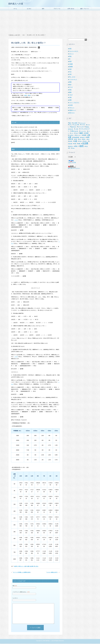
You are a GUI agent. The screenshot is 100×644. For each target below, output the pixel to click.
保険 (70, 100)
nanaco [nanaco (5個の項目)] (70, 125)
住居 (70, 70)
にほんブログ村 (72, 163)
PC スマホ (72, 77)
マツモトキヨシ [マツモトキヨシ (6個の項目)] (83, 131)
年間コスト (21, 567)
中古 (70, 72)
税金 (29, 96)
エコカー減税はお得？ (52, 573)
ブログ (71, 95)
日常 (70, 75)
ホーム (15, 9)
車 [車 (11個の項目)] (70, 148)
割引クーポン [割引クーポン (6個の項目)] (78, 136)
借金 (70, 90)
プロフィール (57, 9)
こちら (16, 220)
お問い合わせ (71, 9)
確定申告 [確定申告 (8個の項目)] (71, 147)
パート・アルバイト (74, 103)
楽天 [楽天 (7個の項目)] (89, 140)
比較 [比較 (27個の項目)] (76, 141)
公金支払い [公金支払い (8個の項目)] (71, 136)
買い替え (36, 567)
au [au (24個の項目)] (70, 123)
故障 (25, 567)
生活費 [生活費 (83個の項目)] (85, 144)
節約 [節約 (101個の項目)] (82, 146)
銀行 (70, 85)
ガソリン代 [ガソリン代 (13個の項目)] (81, 127)
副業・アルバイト (85, 9)
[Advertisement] (50, 23)
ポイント (71, 54)
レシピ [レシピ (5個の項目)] (72, 134)
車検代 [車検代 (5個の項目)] (73, 149)
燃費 (28, 567)
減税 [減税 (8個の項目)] (75, 144)
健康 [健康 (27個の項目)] (81, 133)
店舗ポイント (73, 111)
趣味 (70, 93)
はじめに (29, 9)
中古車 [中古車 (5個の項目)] (77, 134)
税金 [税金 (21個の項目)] (76, 147)
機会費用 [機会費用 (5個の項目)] (71, 142)
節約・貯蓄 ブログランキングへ (74, 169)
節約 (43, 9)
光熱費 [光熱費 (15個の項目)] (87, 133)
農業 (70, 82)
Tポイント (72, 108)
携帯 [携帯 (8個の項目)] (76, 140)
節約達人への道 (17, 4)
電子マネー (72, 113)
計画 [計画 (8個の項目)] (87, 147)
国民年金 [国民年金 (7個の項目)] (83, 138)
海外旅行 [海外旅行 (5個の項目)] (85, 142)
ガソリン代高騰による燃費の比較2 (22, 573)
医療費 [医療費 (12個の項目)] (85, 135)
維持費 (32, 567)
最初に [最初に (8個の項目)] (84, 140)
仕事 (70, 98)
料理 (70, 62)
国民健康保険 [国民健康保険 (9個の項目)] (76, 138)
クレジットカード (74, 52)
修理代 (16, 567)
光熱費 (71, 64)
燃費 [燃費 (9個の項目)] (79, 144)
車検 (26, 96)
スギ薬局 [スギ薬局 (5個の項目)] (77, 129)
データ (71, 87)
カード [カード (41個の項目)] (73, 127)
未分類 (71, 105)
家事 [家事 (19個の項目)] (88, 138)
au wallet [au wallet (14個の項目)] (75, 123)
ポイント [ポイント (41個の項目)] (75, 131)
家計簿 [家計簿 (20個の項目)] (71, 139)
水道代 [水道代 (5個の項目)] (81, 142)
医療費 (71, 67)
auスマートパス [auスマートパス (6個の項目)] (82, 123)
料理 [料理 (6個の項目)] (80, 140)
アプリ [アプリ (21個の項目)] (83, 125)
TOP (15, 35)
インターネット (73, 80)
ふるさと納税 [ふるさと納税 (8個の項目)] (76, 125)
